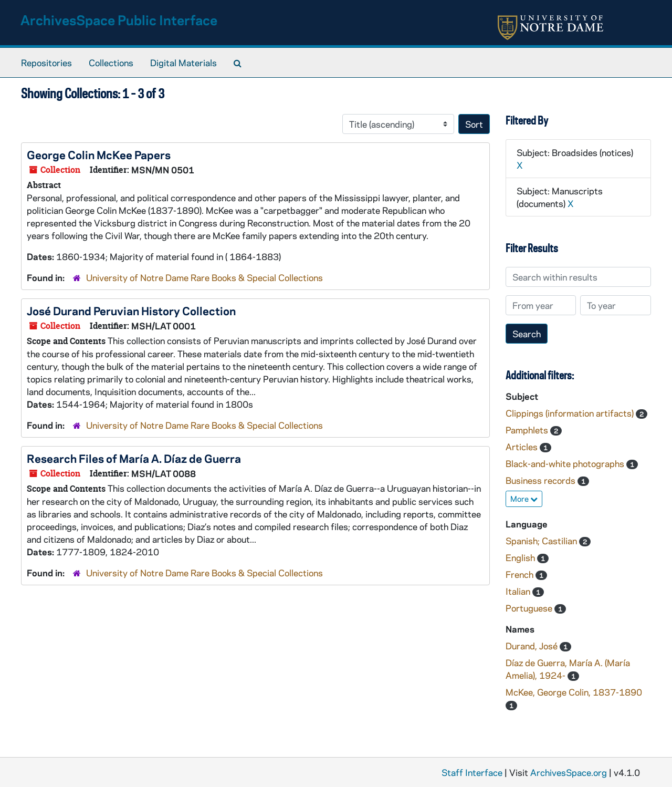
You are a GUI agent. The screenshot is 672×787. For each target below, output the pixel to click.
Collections (111, 63)
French (521, 574)
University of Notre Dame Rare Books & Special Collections (204, 277)
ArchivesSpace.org (569, 772)
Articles (523, 447)
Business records (542, 480)
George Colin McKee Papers (99, 154)
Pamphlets (528, 430)
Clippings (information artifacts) (571, 413)
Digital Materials (183, 63)
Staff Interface (472, 772)
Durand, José (533, 646)
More (524, 499)
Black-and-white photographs (566, 463)
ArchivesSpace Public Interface (119, 20)
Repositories (46, 63)
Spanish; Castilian (542, 541)
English (521, 557)
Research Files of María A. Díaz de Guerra (134, 458)
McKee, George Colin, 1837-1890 (574, 692)
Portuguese (530, 608)
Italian (519, 591)
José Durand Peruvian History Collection (131, 310)
